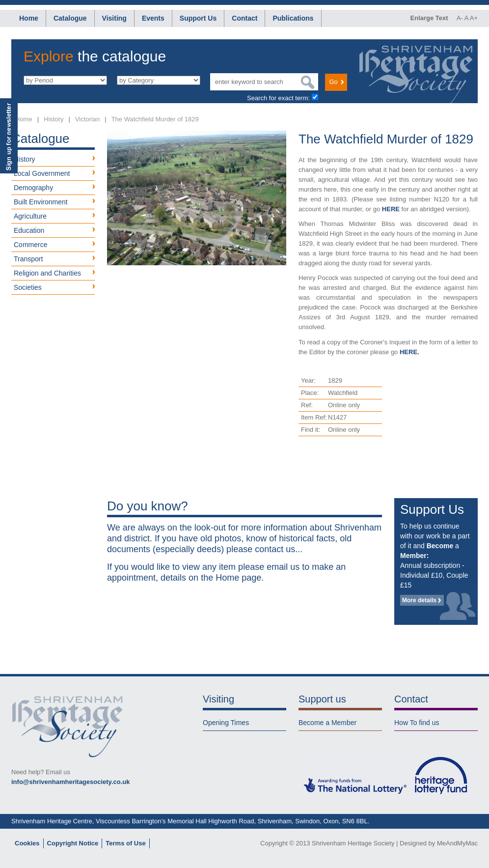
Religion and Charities (47, 273)
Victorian (87, 119)
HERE (391, 209)
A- (460, 18)
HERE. (409, 352)
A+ (474, 18)
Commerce (30, 245)
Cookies (27, 843)
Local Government (42, 173)
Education (29, 230)
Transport (28, 259)
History (54, 119)
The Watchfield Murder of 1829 (155, 119)
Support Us (198, 18)
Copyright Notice (73, 843)
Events (153, 18)
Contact (244, 18)
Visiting (114, 18)
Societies (28, 287)
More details (419, 600)
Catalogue (70, 18)
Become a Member (327, 723)
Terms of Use (125, 843)
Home (29, 18)
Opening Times (226, 723)
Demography (33, 188)
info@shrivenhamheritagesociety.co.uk (70, 782)
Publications (293, 18)
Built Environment (41, 202)
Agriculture (30, 216)
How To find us (417, 723)
